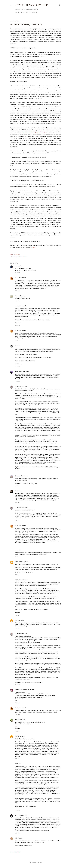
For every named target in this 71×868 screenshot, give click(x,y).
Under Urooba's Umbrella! (23, 690)
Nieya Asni (19, 736)
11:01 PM (17, 520)
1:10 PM (17, 848)
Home (17, 12)
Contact (34, 12)
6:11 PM (17, 471)
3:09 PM (18, 381)
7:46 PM (17, 715)
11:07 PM (18, 545)
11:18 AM (17, 759)
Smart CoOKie (20, 815)
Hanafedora (19, 296)
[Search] (60, 5)
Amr (17, 266)
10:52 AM (18, 366)
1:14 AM (17, 557)
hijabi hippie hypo (21, 371)
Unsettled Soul (20, 580)
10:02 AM (18, 340)
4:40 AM (18, 301)
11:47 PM (17, 273)
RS (16, 345)
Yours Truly (25, 12)
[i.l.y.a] (17, 838)
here (34, 248)
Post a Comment (15, 852)
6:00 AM (18, 731)
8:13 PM (17, 502)
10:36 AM (18, 810)
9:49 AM (17, 325)
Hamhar (18, 620)
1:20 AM (17, 703)
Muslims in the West (22, 257)
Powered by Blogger (35, 863)
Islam (15, 257)
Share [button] (12, 254)
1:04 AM (17, 628)
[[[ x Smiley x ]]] (20, 562)
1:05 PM (17, 615)
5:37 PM (17, 833)
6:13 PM (17, 486)
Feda (17, 491)
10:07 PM (18, 685)
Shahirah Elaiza (20, 386)
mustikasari (19, 720)
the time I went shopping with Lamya (34, 132)
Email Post (17, 254)
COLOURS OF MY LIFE (32, 5)
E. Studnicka (19, 278)
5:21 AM (17, 575)
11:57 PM (17, 291)
